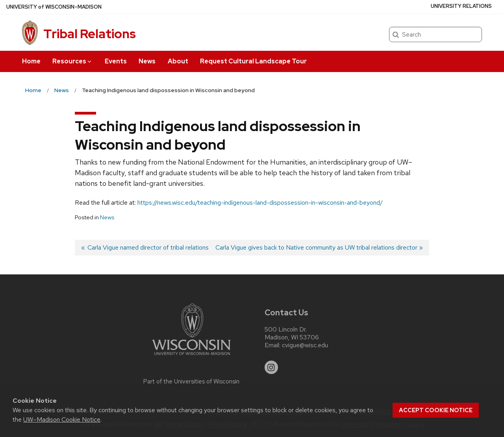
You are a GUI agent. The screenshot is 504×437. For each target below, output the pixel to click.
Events (116, 61)
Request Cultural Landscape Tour (253, 61)
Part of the (191, 381)
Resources (72, 61)
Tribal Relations (90, 34)
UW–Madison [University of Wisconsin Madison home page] (54, 7)
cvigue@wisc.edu (305, 345)
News (147, 61)
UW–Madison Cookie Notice (62, 419)
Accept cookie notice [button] (436, 410)
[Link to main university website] (191, 356)
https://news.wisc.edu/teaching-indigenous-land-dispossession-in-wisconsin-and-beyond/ (260, 203)
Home (31, 61)
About (178, 61)
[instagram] (271, 367)
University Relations (461, 6)
